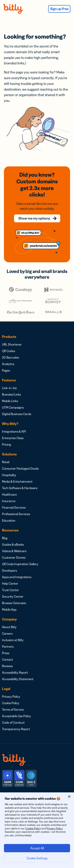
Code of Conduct (13, 722)
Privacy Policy (11, 696)
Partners (8, 646)
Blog (5, 538)
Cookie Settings (37, 858)
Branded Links (11, 394)
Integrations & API (14, 431)
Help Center (10, 583)
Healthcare (9, 494)
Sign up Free (59, 9)
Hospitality (9, 475)
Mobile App (9, 609)
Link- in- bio (9, 388)
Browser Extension (14, 603)
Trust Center (10, 590)
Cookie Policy (11, 703)
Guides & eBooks (13, 544)
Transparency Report (16, 729)
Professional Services (16, 514)
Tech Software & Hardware (20, 488)
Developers (9, 570)
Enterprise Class (13, 438)
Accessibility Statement (18, 679)
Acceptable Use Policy (16, 716)
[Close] (69, 797)
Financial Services (14, 507)
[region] (37, 830)
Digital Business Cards (17, 414)
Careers (7, 633)
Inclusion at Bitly (13, 640)
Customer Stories (14, 557)
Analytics (8, 364)
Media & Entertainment (17, 481)
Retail (6, 462)
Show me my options (34, 218)
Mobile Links (10, 401)
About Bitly (9, 627)
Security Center (13, 596)
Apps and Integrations (17, 577)
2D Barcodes (10, 357)
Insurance (9, 501)
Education (9, 520)
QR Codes (8, 351)
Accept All (37, 848)
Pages (6, 370)
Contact (7, 659)
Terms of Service (13, 709)
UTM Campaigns (13, 407)
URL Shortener (12, 344)
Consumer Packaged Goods (20, 468)
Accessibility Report (15, 672)
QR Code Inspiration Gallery (20, 564)
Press (6, 653)
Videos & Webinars (14, 551)
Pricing (7, 444)
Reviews (7, 666)
